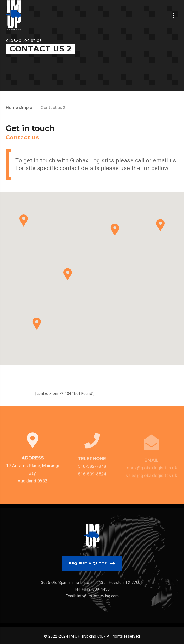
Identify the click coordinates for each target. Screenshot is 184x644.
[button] (37, 324)
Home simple (19, 108)
